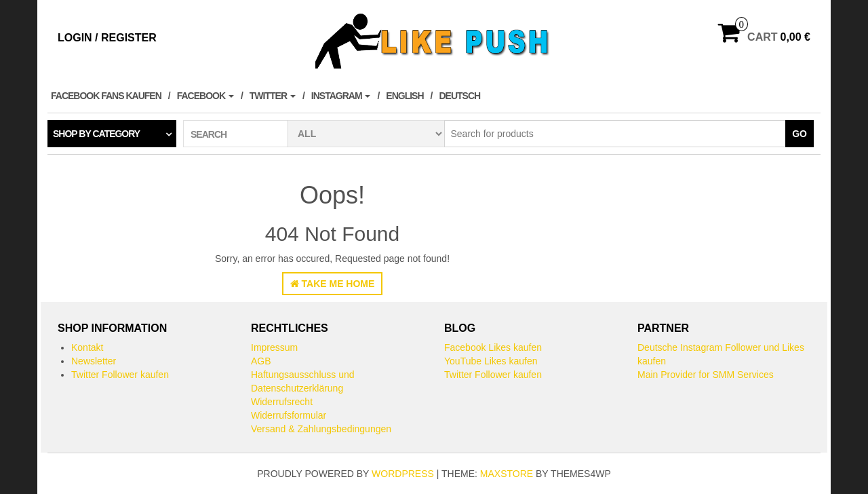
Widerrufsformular (289, 415)
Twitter (273, 96)
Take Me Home (333, 284)
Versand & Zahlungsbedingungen (321, 429)
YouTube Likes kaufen (491, 361)
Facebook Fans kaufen (106, 96)
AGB (261, 361)
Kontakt (87, 347)
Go (800, 134)
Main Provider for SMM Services (706, 375)
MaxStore (507, 474)
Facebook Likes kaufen (493, 347)
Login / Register (107, 38)
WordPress (403, 474)
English (405, 96)
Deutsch (459, 96)
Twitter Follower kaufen (120, 375)
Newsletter (94, 361)
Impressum (274, 347)
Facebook (205, 96)
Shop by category (96, 134)
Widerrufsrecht (282, 402)
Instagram (341, 96)
